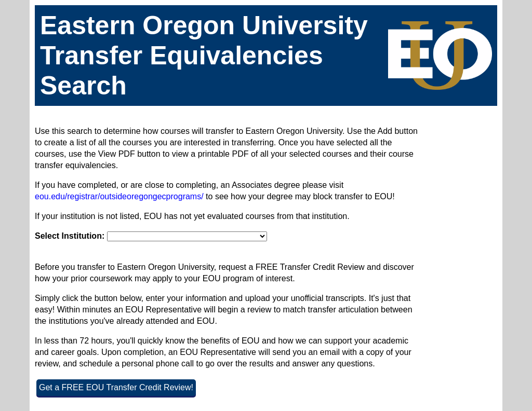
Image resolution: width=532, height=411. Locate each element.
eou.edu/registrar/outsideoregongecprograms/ (119, 196)
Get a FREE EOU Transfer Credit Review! (116, 387)
